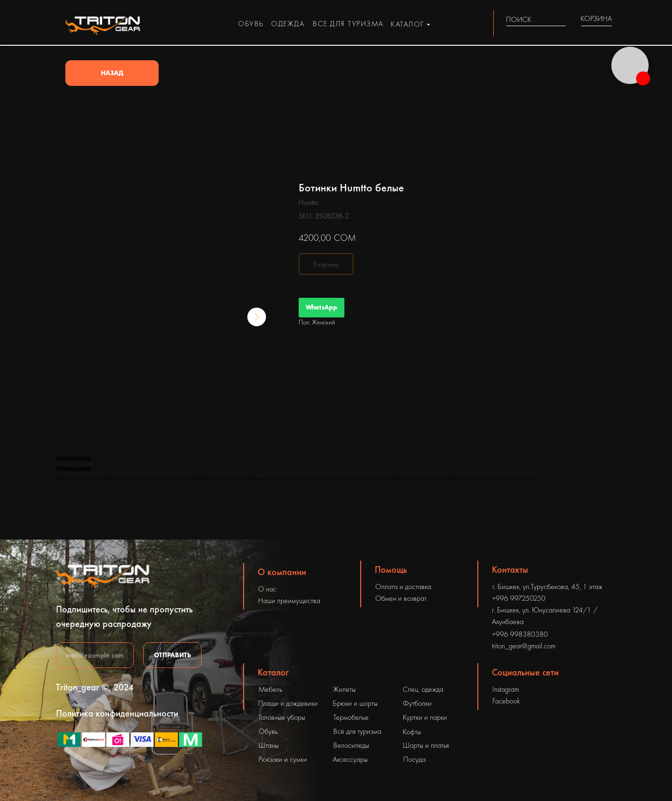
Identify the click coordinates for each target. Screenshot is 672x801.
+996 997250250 (519, 598)
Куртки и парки (425, 717)
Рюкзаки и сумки (283, 759)
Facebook (506, 701)
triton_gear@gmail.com (524, 646)
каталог (407, 24)
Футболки (417, 703)
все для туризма (348, 24)
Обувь (268, 731)
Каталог (273, 672)
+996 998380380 (520, 634)
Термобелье (351, 717)
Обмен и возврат (401, 598)
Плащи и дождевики (288, 703)
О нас (267, 589)
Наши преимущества (289, 601)
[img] (560, 19)
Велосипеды (351, 745)
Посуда (414, 759)
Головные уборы (282, 717)
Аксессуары (350, 759)
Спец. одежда (423, 689)
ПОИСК (519, 19)
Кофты (412, 732)
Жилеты (344, 689)
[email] (95, 655)
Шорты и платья (426, 745)
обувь (251, 24)
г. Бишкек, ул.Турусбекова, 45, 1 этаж (547, 587)
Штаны (269, 745)
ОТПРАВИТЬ (173, 655)
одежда (288, 24)
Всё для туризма (357, 731)
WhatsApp (322, 307)
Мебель (270, 689)
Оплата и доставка (403, 587)
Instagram (506, 689)
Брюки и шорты (355, 703)
